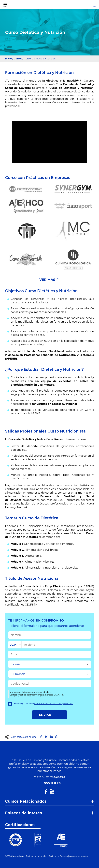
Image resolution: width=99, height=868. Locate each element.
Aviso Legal (19, 856)
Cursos (18, 59)
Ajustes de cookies (78, 856)
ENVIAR (49, 715)
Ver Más (47, 280)
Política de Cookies (58, 856)
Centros (60, 777)
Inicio (8, 59)
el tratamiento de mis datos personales (54, 703)
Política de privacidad (37, 856)
